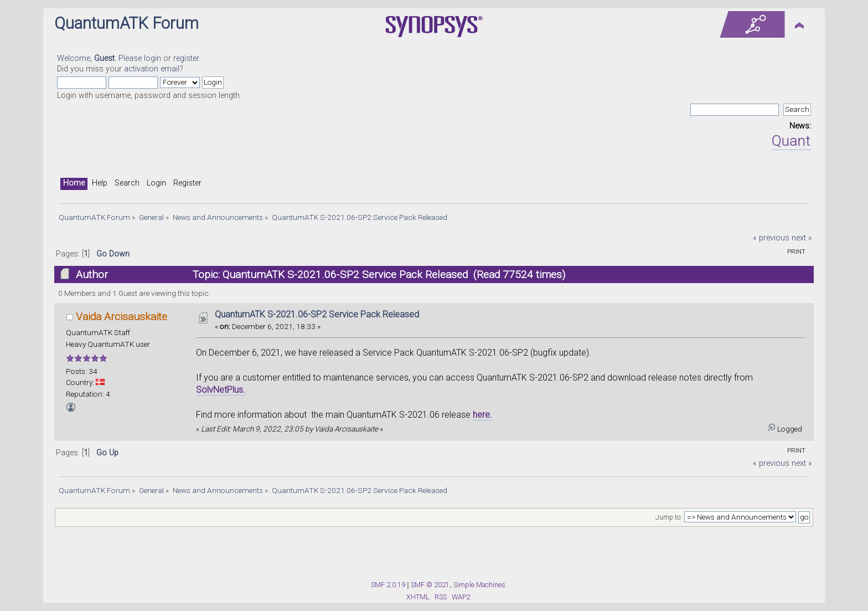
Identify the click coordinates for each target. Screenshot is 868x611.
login (153, 58)
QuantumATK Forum (126, 23)
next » (802, 238)
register (186, 58)
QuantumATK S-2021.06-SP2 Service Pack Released (317, 314)
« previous (771, 238)
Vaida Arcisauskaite (122, 317)
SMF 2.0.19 (388, 585)
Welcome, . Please (100, 58)
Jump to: (669, 517)
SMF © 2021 (430, 585)
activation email (152, 69)
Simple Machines (479, 585)
